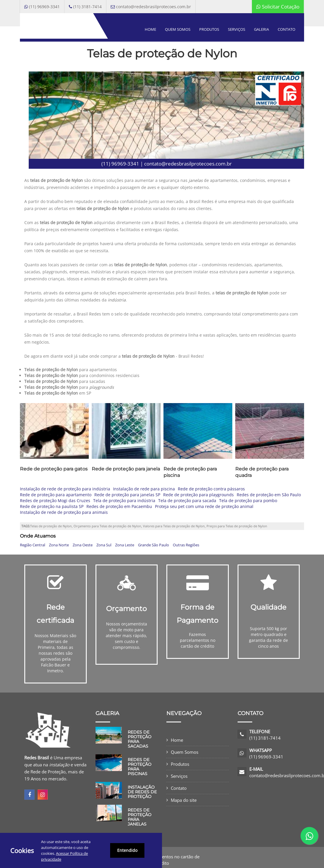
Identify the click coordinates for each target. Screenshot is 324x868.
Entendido (127, 850)
